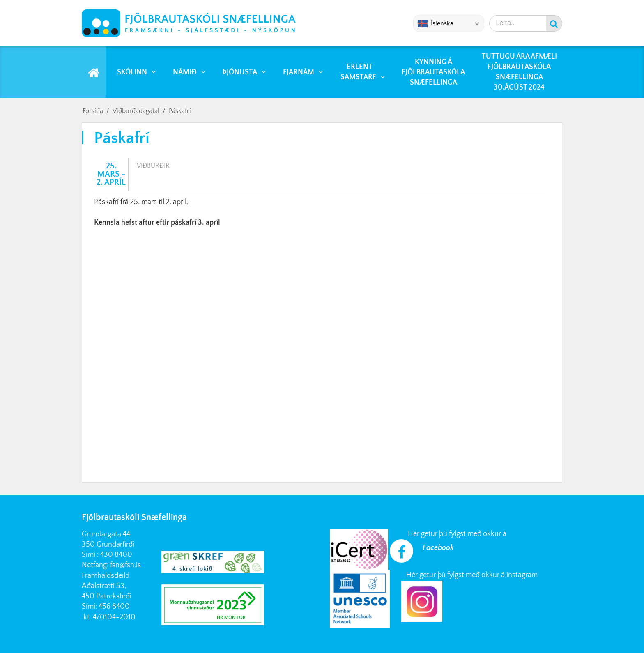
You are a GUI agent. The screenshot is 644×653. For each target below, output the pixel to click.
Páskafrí (180, 111)
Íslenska (436, 23)
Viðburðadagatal (136, 111)
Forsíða (93, 111)
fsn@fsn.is (125, 565)
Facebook (438, 548)
